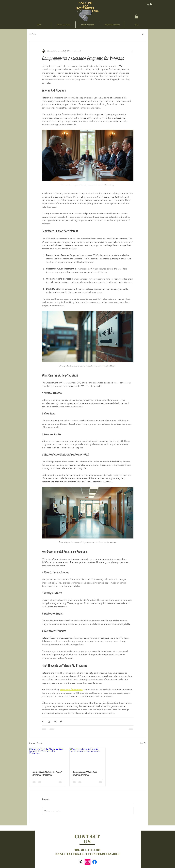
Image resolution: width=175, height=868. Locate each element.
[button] (136, 16)
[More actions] (132, 51)
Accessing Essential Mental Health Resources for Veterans (85, 773)
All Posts (33, 34)
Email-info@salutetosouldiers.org (87, 854)
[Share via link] (61, 721)
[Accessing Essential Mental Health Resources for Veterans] (87, 758)
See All (143, 743)
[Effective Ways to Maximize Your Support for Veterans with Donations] (47, 758)
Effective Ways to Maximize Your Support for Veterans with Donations (47, 773)
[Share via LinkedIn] (55, 721)
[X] (80, 862)
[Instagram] (87, 862)
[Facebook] (95, 862)
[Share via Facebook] (43, 721)
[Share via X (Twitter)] (49, 721)
